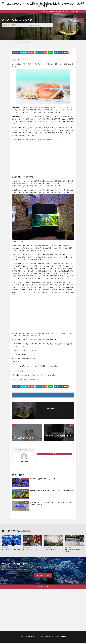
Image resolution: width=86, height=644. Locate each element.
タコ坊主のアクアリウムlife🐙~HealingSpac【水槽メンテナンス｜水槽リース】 (43, 5)
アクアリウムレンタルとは (23, 42)
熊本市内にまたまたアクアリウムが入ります (45, 479)
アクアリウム (16, 24)
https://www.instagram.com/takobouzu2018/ (25, 379)
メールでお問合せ (18, 371)
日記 (27, 502)
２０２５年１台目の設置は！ (52, 550)
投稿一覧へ (54, 454)
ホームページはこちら (43, 576)
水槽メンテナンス (25, 26)
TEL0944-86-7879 (18, 361)
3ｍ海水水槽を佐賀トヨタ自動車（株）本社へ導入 (74, 551)
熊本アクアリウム (33, 26)
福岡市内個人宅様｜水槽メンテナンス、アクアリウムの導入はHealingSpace (51, 492)
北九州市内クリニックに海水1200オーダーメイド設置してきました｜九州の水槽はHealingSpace (51, 503)
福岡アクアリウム (8, 26)
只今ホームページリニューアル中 (32, 550)
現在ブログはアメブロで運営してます (11, 551)
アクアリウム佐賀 (16, 26)
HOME (5, 42)
